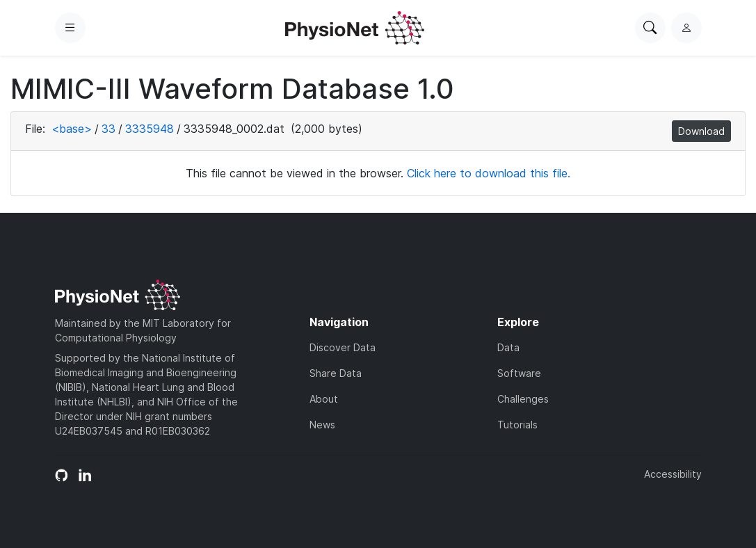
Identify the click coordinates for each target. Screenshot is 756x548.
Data (508, 347)
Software (519, 373)
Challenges (523, 399)
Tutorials (517, 425)
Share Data (336, 373)
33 (108, 129)
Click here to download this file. (489, 173)
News (322, 425)
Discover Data (343, 347)
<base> (72, 129)
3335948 (150, 129)
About (324, 399)
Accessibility (673, 474)
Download (701, 131)
